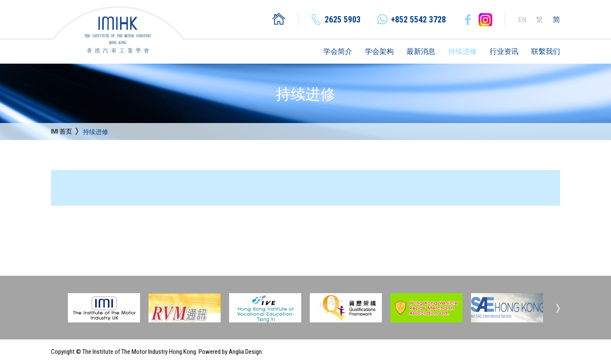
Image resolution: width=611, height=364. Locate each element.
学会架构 (379, 51)
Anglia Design (245, 352)
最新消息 (421, 51)
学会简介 (338, 51)
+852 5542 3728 (418, 20)
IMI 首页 (62, 132)
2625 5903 (343, 20)
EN (522, 20)
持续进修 (462, 51)
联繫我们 (546, 51)
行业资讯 (504, 51)
